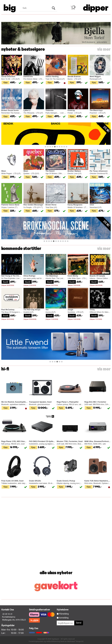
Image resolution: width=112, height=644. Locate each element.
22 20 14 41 (7, 614)
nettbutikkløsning (53, 641)
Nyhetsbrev (63, 609)
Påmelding (64, 614)
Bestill (6, 282)
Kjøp (6, 82)
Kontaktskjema (9, 617)
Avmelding (64, 618)
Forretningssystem (36, 641)
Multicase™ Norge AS (75, 641)
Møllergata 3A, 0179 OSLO (14, 620)
